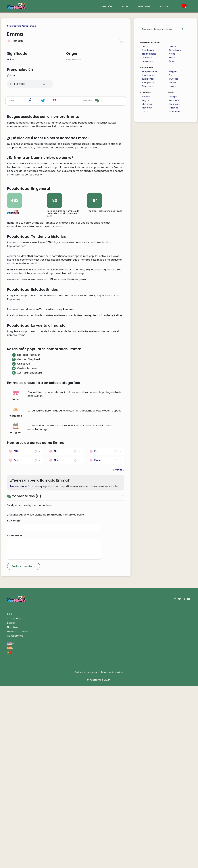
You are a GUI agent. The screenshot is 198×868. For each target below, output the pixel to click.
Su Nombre (15, 702)
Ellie (56, 642)
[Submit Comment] (24, 748)
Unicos (173, 46)
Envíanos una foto (22, 668)
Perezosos (147, 86)
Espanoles (174, 104)
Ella (56, 633)
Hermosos (147, 61)
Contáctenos (15, 818)
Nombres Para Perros (17, 26)
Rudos (172, 57)
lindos (16, 577)
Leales (172, 86)
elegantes (16, 594)
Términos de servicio (112, 854)
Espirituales (148, 50)
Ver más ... (119, 651)
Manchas (147, 108)
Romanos (174, 100)
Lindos (145, 46)
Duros (172, 75)
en (10, 825)
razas (125, 6)
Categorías (14, 800)
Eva (16, 642)
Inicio (10, 796)
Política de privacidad (87, 854)
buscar (164, 6)
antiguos (16, 610)
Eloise (98, 642)
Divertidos (147, 57)
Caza (172, 61)
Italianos (173, 108)
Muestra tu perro (17, 813)
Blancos (146, 97)
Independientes (150, 71)
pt (10, 834)
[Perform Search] (183, 29)
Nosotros (12, 809)
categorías (105, 6)
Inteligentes (148, 79)
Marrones (147, 104)
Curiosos (174, 79)
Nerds (172, 54)
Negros (146, 100)
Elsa (97, 633)
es (10, 830)
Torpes (173, 83)
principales (144, 6)
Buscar (11, 805)
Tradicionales (149, 54)
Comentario (15, 717)
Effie (16, 633)
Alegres (173, 71)
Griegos (173, 97)
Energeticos (148, 83)
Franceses (174, 111)
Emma (33, 26)
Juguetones (148, 75)
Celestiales (175, 50)
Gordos (146, 111)
